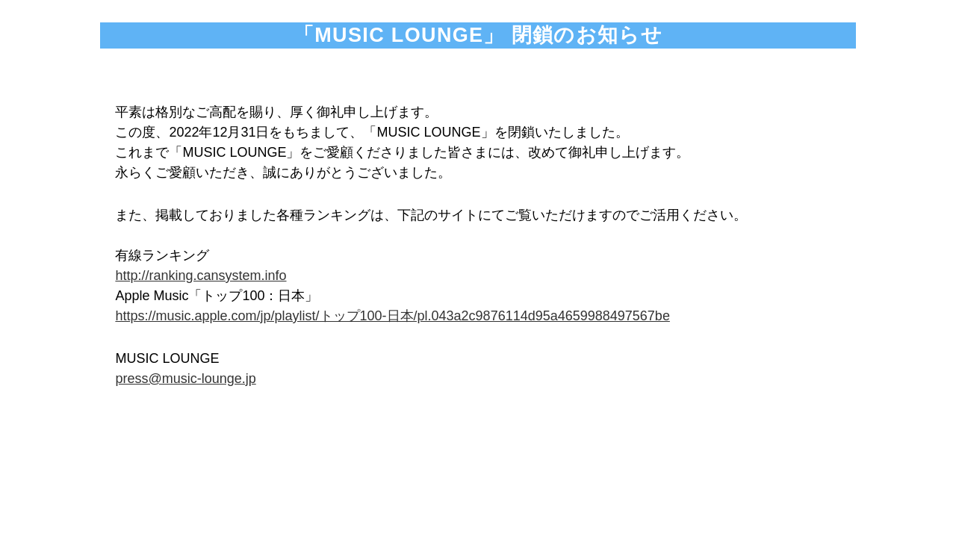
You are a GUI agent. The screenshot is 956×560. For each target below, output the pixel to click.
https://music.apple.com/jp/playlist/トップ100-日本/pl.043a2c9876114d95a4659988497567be (392, 316)
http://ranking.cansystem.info (201, 276)
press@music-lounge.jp (185, 379)
